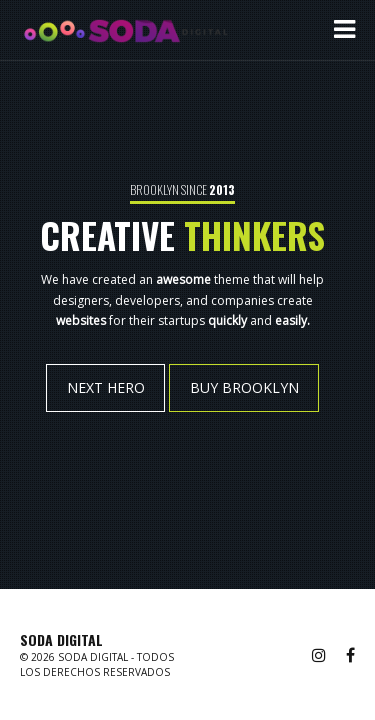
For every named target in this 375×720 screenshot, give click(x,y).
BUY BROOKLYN (244, 387)
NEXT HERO (105, 387)
